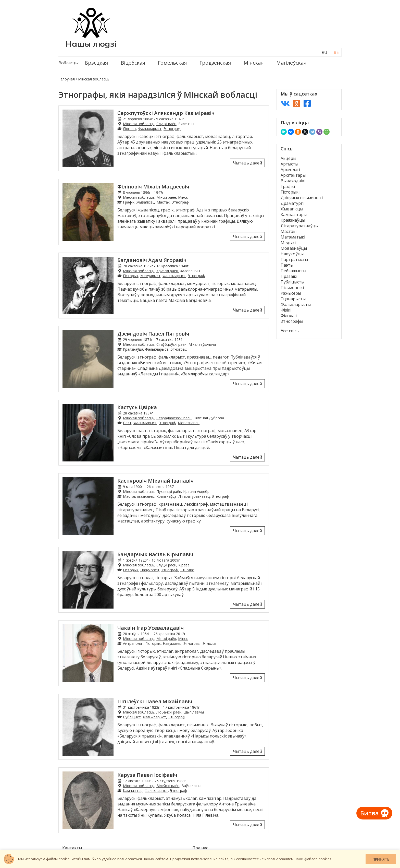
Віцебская (133, 63)
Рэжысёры (291, 293)
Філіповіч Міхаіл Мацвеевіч (153, 187)
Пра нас (200, 848)
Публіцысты (292, 282)
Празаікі (289, 276)
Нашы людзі (91, 44)
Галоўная (67, 79)
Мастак (163, 202)
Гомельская (172, 63)
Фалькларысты (296, 304)
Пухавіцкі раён (169, 491)
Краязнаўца (133, 349)
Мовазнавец (189, 423)
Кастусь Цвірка (137, 407)
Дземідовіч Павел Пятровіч (153, 334)
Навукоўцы (292, 254)
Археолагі (290, 170)
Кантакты (72, 848)
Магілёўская (291, 63)
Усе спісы (290, 331)
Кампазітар (133, 790)
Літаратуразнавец (194, 496)
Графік (129, 202)
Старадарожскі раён (174, 418)
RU (324, 52)
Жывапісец (146, 202)
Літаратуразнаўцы (299, 226)
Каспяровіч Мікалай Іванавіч (155, 481)
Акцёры (288, 158)
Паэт (127, 423)
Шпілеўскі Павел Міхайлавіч (155, 701)
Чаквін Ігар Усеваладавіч (151, 628)
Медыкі (288, 243)
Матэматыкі (293, 237)
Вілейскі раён (168, 786)
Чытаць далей (247, 163)
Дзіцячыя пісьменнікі (302, 198)
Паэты (287, 265)
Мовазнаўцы (294, 248)
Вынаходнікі (293, 181)
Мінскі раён (166, 197)
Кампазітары (294, 215)
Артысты (289, 164)
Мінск (183, 197)
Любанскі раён (169, 712)
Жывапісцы (292, 209)
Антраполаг (133, 643)
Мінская (254, 63)
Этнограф (172, 129)
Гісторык (131, 276)
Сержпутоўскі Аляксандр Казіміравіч (166, 113)
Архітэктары (293, 175)
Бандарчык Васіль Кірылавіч (155, 554)
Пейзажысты (293, 271)
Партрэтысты (294, 259)
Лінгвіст (130, 129)
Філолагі (289, 316)
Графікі (288, 186)
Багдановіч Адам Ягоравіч (152, 260)
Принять (381, 859)
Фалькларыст (150, 129)
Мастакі (289, 231)
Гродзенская (215, 63)
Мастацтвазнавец (139, 496)
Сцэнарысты (293, 299)
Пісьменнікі (292, 288)
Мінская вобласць (139, 124)
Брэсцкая (96, 63)
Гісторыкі (290, 192)
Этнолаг (187, 570)
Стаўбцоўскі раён (171, 344)
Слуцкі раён (166, 124)
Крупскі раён (167, 271)
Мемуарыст (150, 276)
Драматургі (292, 203)
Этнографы (292, 321)
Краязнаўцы (293, 220)
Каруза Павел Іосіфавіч (147, 775)
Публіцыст (132, 717)
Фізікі (286, 310)
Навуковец (150, 570)
